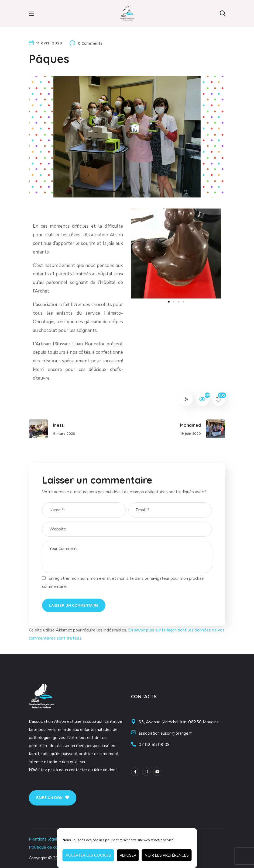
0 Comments (90, 43)
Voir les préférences (167, 855)
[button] (222, 13)
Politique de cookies (48, 847)
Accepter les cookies (88, 855)
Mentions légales (45, 839)
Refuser (128, 855)
